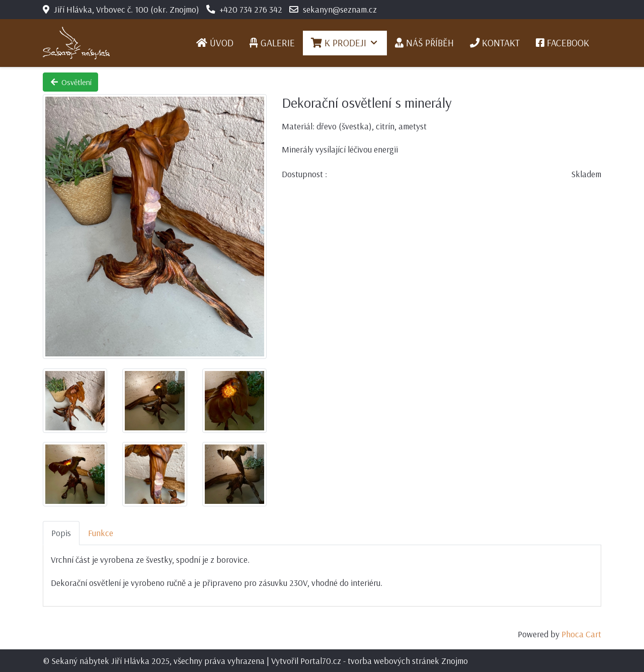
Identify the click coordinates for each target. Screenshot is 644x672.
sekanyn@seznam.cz (340, 9)
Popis (61, 533)
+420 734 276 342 (251, 9)
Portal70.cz (321, 660)
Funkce (101, 533)
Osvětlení (70, 82)
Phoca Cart (581, 634)
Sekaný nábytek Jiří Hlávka (100, 660)
